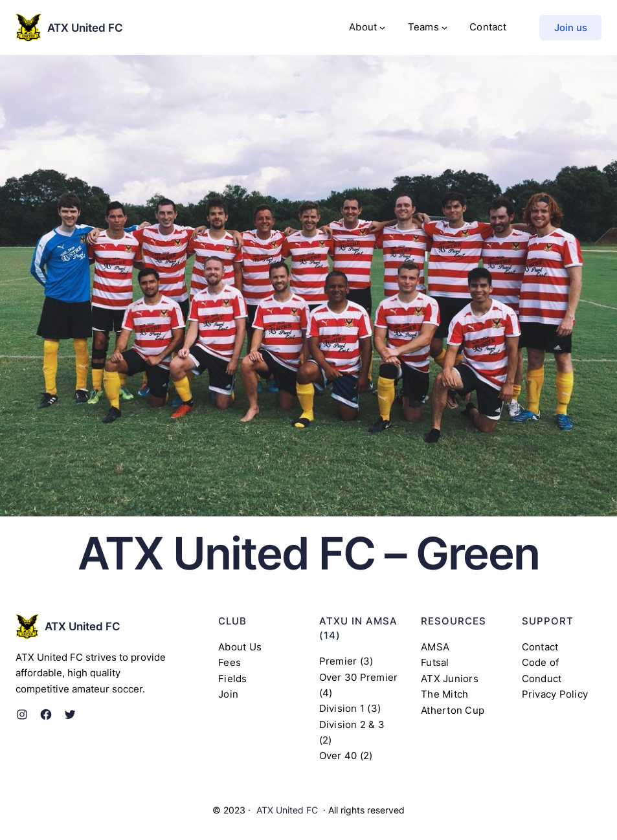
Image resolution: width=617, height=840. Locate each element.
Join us (571, 28)
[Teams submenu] (444, 28)
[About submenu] (382, 28)
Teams (423, 27)
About (363, 27)
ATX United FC (85, 28)
